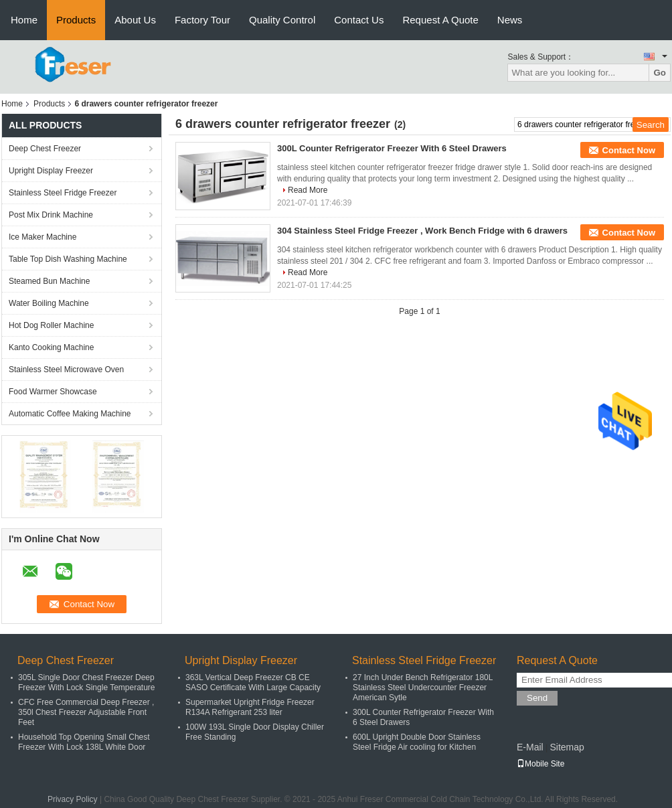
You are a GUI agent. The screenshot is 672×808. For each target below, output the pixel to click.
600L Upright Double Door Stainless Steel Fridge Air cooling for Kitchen (417, 742)
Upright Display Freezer (51, 171)
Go (660, 73)
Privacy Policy (73, 799)
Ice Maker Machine (43, 237)
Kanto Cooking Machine (51, 347)
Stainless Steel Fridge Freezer (63, 193)
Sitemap (567, 747)
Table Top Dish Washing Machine (68, 259)
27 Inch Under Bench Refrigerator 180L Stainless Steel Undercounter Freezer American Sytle (423, 688)
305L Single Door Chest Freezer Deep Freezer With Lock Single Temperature (87, 682)
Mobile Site (540, 764)
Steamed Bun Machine (49, 281)
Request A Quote (440, 20)
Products (76, 20)
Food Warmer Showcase (53, 392)
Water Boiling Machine (49, 303)
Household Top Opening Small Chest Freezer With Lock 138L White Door (84, 742)
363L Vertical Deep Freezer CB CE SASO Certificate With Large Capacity (253, 682)
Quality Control (282, 20)
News (510, 20)
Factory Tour (202, 20)
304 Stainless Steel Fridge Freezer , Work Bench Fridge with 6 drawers (422, 231)
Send (537, 698)
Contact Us (359, 20)
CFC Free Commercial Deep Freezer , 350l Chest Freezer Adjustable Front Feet (86, 712)
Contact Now (629, 150)
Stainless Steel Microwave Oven (66, 370)
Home (24, 20)
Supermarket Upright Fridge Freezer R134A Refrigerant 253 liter (250, 707)
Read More (308, 190)
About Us (135, 20)
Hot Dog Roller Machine (51, 325)
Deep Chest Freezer (45, 149)
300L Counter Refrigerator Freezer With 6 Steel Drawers (392, 148)
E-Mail (530, 747)
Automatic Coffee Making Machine (70, 414)
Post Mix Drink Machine (51, 215)
